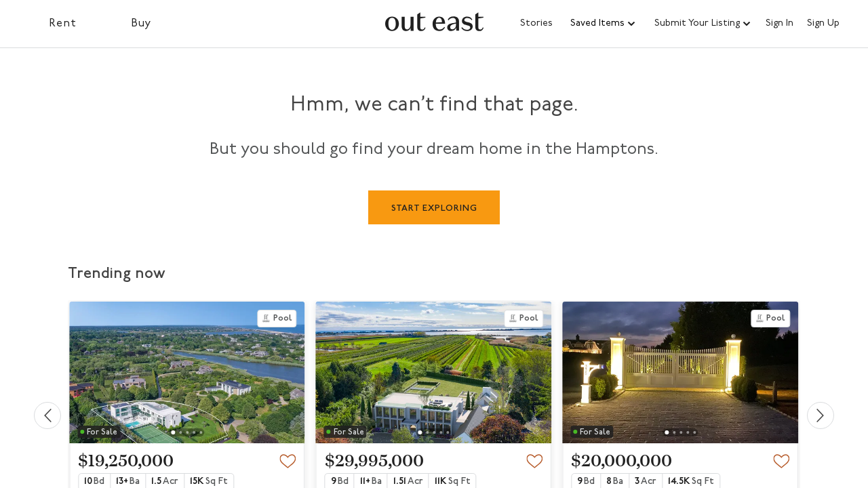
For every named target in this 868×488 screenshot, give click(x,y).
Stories (536, 23)
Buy (141, 24)
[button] (604, 24)
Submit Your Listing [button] (697, 23)
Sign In (780, 24)
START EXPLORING (434, 208)
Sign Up (823, 24)
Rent (63, 24)
